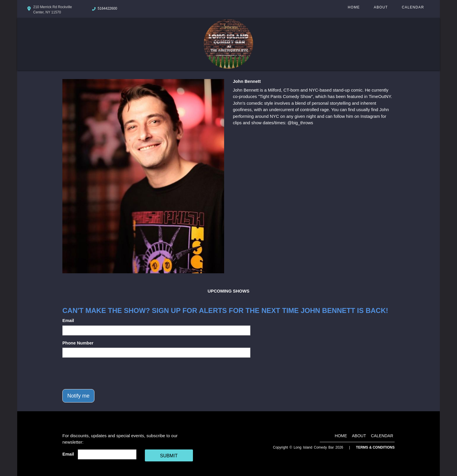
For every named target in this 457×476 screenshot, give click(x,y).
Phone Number (78, 343)
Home (354, 7)
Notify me (78, 396)
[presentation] (107, 373)
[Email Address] (107, 454)
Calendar (413, 7)
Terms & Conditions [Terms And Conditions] (375, 447)
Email (68, 320)
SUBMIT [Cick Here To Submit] (169, 456)
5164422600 (107, 8)
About (381, 7)
